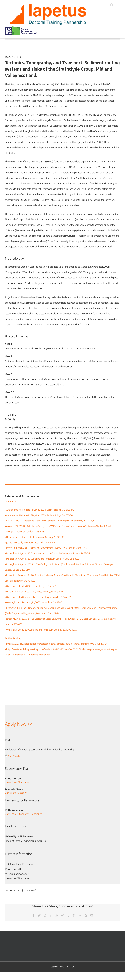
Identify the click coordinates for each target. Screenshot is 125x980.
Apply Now (16, 724)
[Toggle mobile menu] (118, 5)
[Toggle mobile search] (112, 5)
